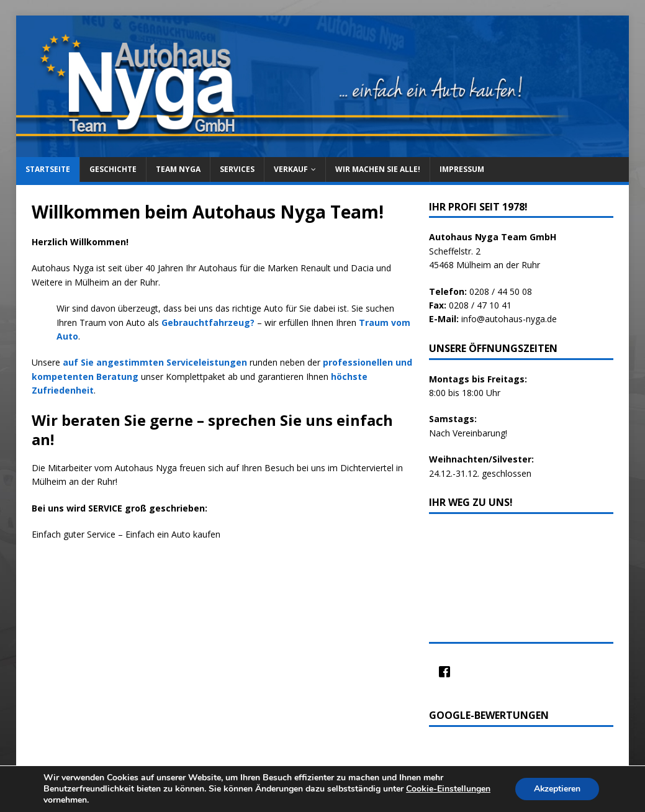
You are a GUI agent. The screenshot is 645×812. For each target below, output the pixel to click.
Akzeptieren (557, 789)
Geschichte (113, 169)
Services (237, 169)
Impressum (462, 169)
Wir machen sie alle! (378, 169)
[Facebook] (448, 672)
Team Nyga (178, 169)
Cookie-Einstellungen (448, 789)
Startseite (48, 169)
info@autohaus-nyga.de (509, 319)
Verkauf (291, 169)
